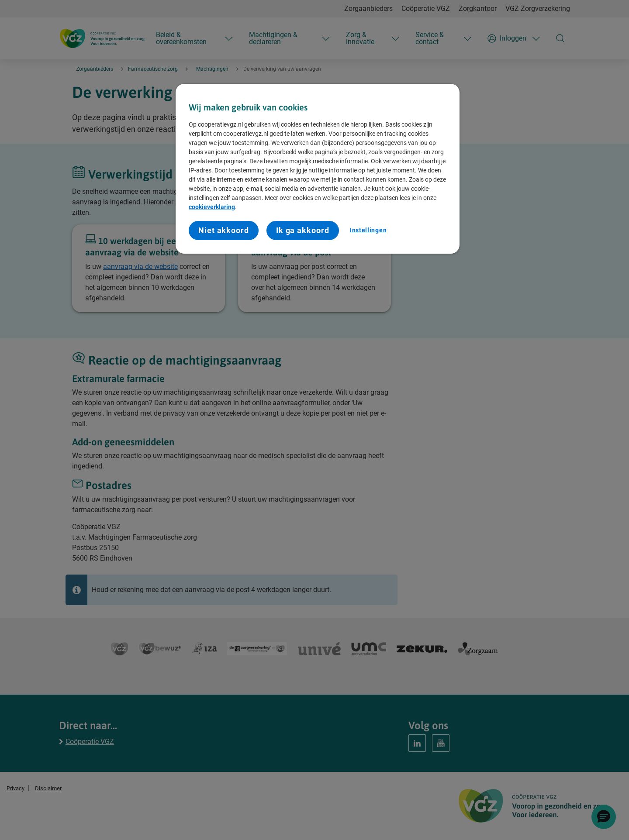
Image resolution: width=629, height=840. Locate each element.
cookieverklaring (212, 207)
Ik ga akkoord (303, 230)
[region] (318, 169)
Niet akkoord (224, 230)
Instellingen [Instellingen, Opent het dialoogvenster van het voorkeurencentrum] (368, 230)
